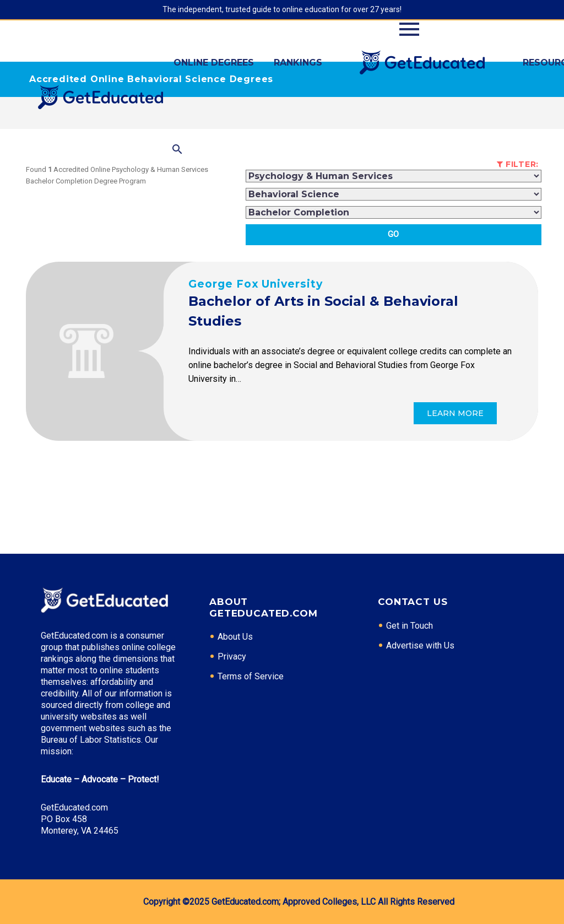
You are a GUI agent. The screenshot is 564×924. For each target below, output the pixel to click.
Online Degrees (214, 63)
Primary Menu (409, 29)
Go (393, 234)
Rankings (298, 63)
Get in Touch (410, 626)
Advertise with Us (420, 645)
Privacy (232, 656)
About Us (235, 637)
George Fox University (256, 284)
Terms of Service (251, 676)
